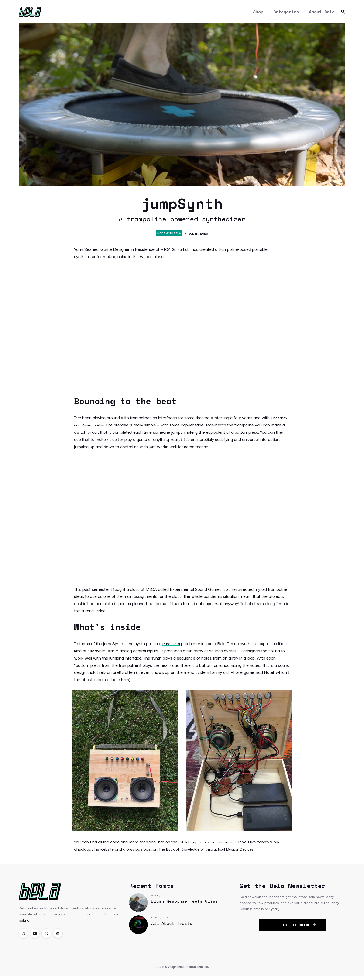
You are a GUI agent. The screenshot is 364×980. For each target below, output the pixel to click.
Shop (258, 13)
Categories (286, 13)
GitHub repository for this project (209, 844)
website (108, 851)
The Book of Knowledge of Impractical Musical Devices (211, 851)
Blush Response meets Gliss (185, 904)
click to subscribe (292, 928)
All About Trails (172, 926)
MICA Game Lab (177, 252)
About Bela (322, 13)
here (125, 682)
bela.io (24, 923)
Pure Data (172, 646)
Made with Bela (169, 236)
